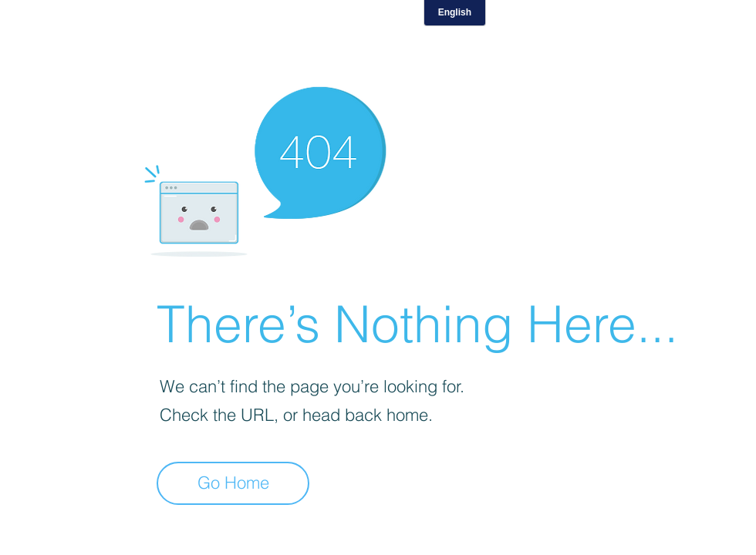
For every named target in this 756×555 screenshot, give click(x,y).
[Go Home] (233, 483)
